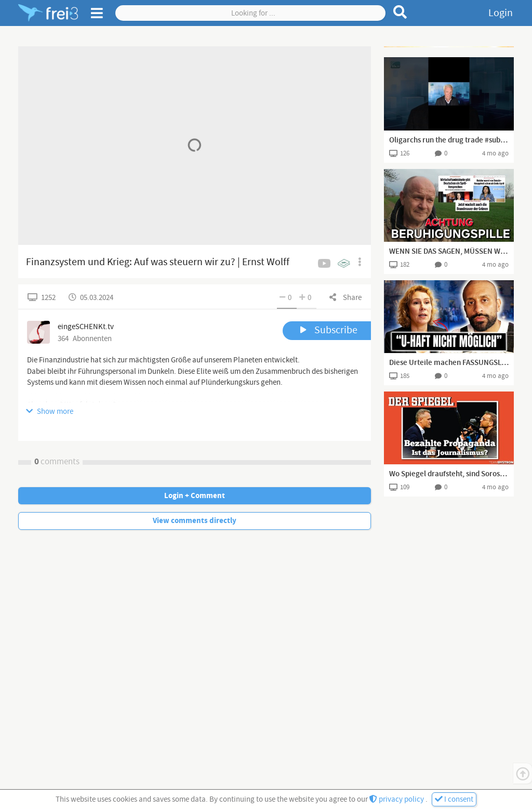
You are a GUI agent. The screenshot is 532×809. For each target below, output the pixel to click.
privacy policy (397, 799)
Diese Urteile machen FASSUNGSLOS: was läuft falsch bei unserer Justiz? (449, 363)
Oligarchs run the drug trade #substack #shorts (449, 140)
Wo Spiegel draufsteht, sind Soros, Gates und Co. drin (449, 474)
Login (501, 13)
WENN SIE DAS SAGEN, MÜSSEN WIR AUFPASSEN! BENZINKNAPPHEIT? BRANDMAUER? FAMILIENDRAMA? (449, 252)
